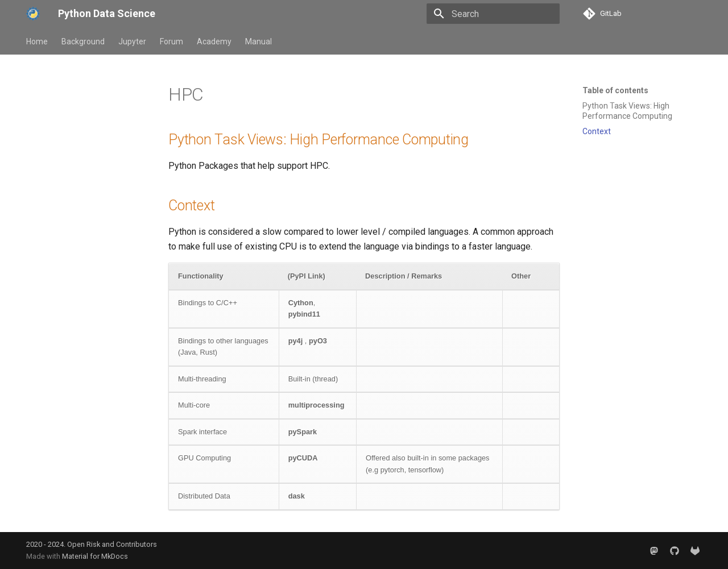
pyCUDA (303, 458)
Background (83, 41)
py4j (296, 341)
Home (37, 41)
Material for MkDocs (95, 556)
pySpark (303, 432)
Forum (171, 41)
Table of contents (615, 90)
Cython (301, 303)
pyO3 (318, 341)
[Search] (493, 14)
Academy (214, 41)
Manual (258, 41)
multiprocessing (317, 405)
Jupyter (132, 41)
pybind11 (304, 314)
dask (297, 496)
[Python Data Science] (33, 14)
